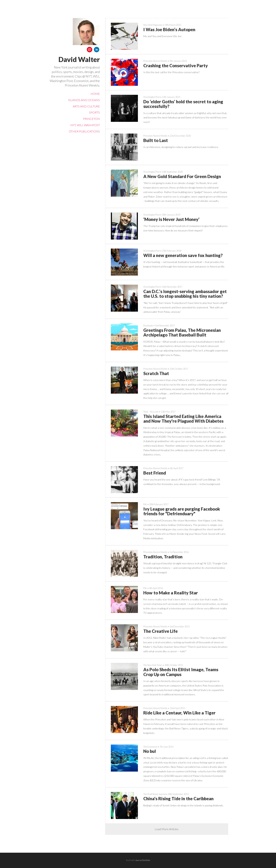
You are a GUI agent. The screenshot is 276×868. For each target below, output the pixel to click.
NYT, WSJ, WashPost (85, 125)
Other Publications (84, 131)
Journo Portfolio (143, 860)
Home (95, 94)
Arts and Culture (86, 106)
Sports (94, 112)
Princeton (91, 119)
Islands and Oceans (84, 100)
